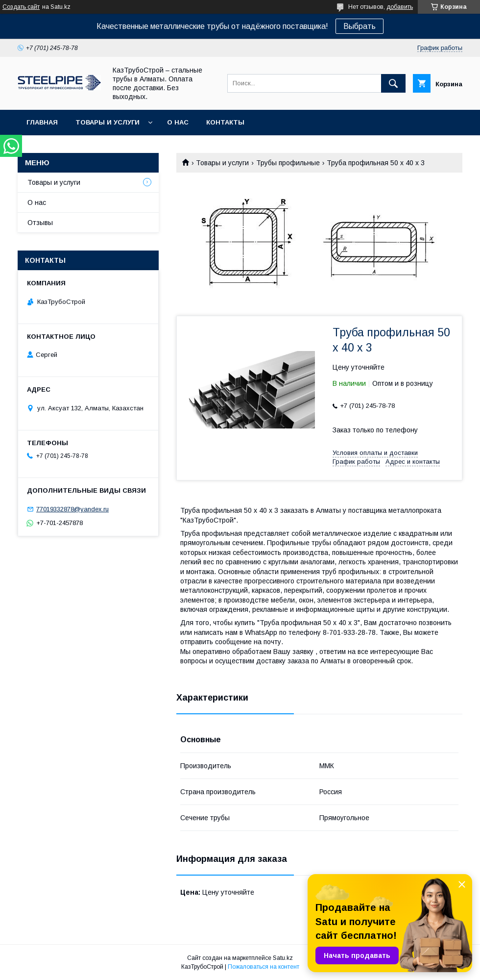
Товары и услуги (108, 122)
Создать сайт (21, 7)
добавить (400, 7)
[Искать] (393, 83)
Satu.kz (283, 958)
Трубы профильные (288, 163)
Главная (42, 122)
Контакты (225, 122)
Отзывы (40, 223)
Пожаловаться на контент (264, 967)
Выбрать (360, 26)
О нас (178, 122)
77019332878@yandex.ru (72, 509)
